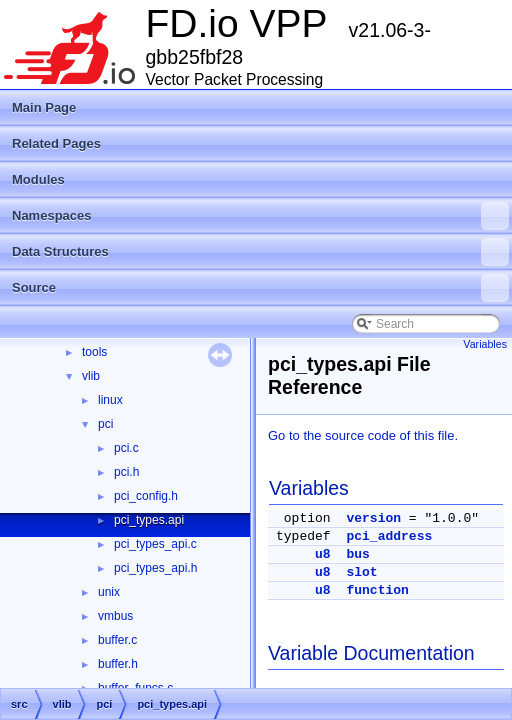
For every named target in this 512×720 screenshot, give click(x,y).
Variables (485, 344)
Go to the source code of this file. (363, 435)
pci (105, 424)
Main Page (44, 107)
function (377, 590)
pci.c (126, 448)
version (373, 518)
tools (94, 352)
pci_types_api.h (155, 568)
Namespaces (260, 216)
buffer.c (117, 640)
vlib (91, 376)
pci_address (389, 536)
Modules (38, 179)
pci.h (126, 472)
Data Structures (260, 252)
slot (361, 572)
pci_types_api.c (155, 544)
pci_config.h (146, 496)
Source (260, 288)
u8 (323, 554)
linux (110, 400)
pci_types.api (149, 520)
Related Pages (56, 143)
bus (357, 554)
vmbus (115, 616)
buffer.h (118, 664)
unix (109, 592)
